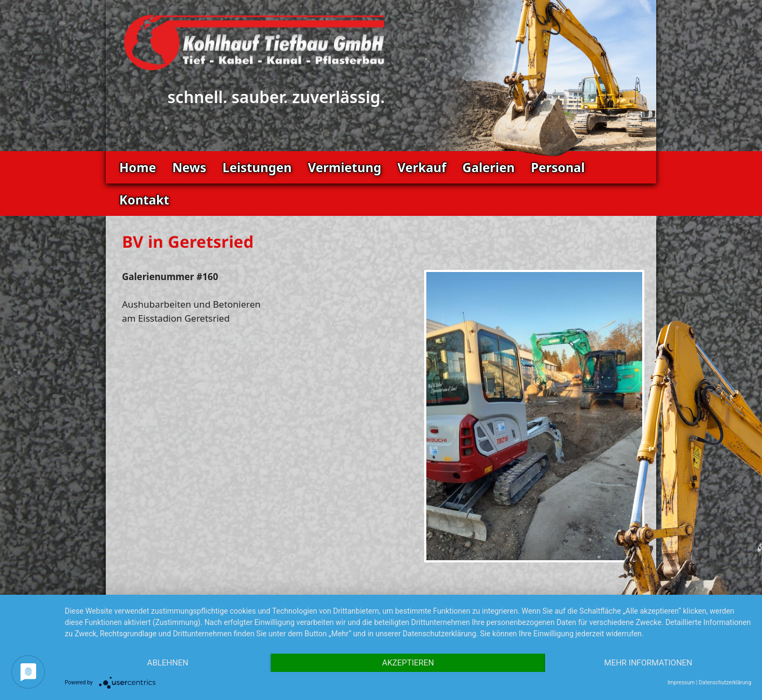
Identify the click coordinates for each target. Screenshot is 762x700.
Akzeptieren (408, 663)
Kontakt (144, 200)
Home (138, 167)
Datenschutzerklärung (725, 682)
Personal (558, 167)
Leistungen (257, 167)
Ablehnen (168, 663)
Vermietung (344, 167)
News (189, 167)
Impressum (681, 682)
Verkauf (421, 167)
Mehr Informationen (648, 663)
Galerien (489, 167)
